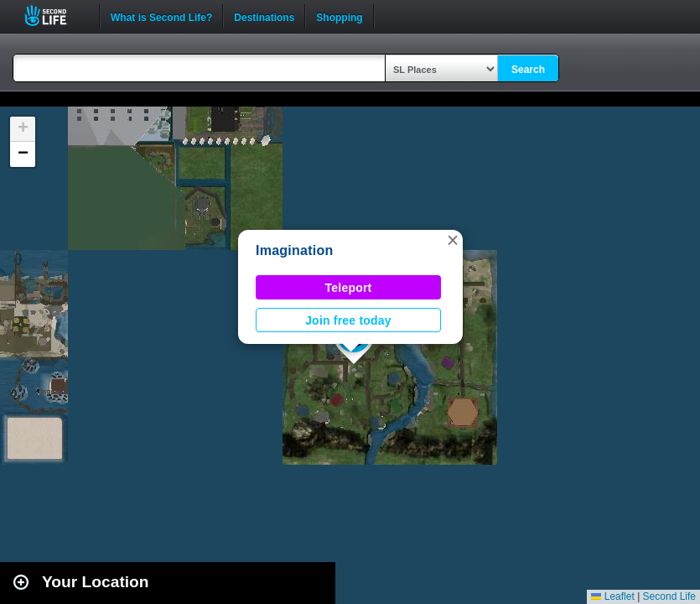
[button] (453, 240)
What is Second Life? (161, 16)
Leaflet (612, 596)
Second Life (55, 16)
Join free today (348, 320)
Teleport (349, 288)
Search (528, 70)
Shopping (339, 16)
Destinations (264, 16)
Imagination (294, 250)
